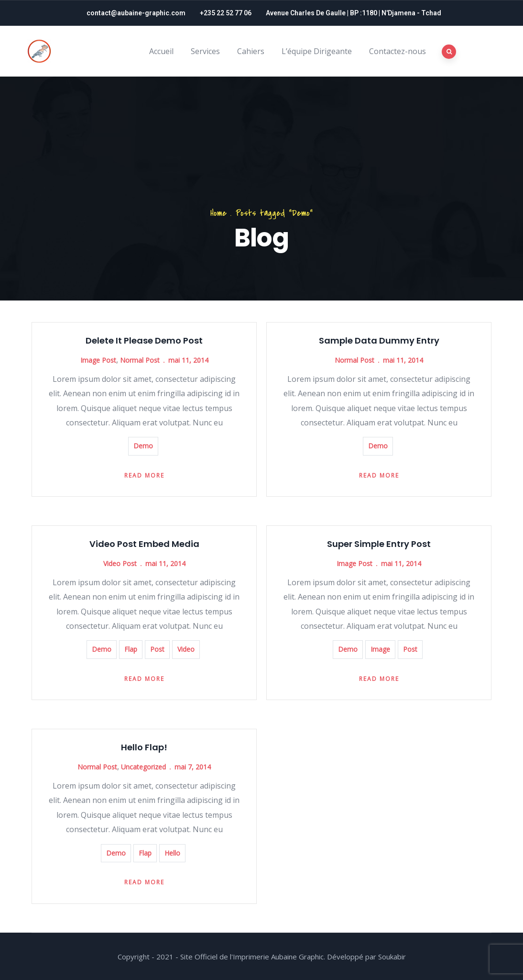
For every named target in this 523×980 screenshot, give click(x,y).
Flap (131, 649)
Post (157, 649)
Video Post (120, 563)
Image (380, 649)
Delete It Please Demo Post (144, 340)
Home (218, 213)
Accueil (161, 51)
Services (205, 51)
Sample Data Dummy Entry (379, 340)
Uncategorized (143, 767)
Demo (143, 446)
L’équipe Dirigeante (317, 51)
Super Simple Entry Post (379, 544)
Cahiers (251, 51)
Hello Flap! (144, 747)
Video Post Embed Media (144, 544)
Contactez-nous (398, 51)
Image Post (98, 360)
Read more (144, 475)
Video (186, 649)
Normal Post (140, 360)
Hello (172, 853)
